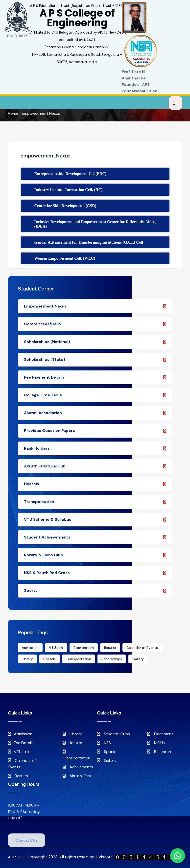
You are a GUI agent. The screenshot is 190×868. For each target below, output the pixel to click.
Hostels (95, 484)
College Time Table (95, 395)
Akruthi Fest (77, 776)
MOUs (156, 743)
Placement (160, 734)
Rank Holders (95, 448)
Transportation (95, 502)
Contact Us (27, 840)
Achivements (78, 767)
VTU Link (56, 648)
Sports (95, 590)
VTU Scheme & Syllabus (95, 519)
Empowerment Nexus (41, 113)
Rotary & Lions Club (95, 555)
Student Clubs (113, 734)
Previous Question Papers (95, 431)
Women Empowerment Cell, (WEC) (65, 258)
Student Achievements (95, 537)
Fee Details (21, 743)
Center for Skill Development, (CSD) (65, 206)
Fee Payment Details (95, 377)
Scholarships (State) (95, 359)
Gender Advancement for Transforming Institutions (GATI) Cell (89, 242)
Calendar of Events (142, 648)
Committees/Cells (95, 324)
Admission (30, 648)
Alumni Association (95, 413)
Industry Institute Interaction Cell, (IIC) (69, 190)
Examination (84, 648)
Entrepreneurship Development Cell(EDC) (71, 174)
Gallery (138, 659)
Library (27, 659)
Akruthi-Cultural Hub (95, 466)
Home (13, 113)
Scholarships (112, 659)
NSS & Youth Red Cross (95, 573)
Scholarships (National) (95, 342)
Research (159, 752)
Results (110, 648)
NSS (104, 743)
